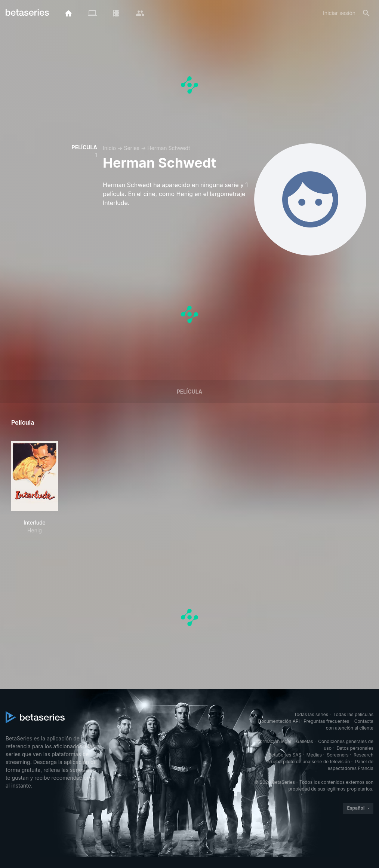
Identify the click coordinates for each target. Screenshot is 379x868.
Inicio (109, 148)
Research (363, 755)
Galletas (305, 741)
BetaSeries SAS (285, 755)
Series (132, 148)
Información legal (273, 741)
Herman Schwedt (169, 148)
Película (189, 392)
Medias (314, 755)
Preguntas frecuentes (326, 721)
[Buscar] (366, 13)
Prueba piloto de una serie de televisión (308, 762)
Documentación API (279, 721)
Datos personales (355, 748)
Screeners (338, 755)
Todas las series (311, 714)
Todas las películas (353, 714)
